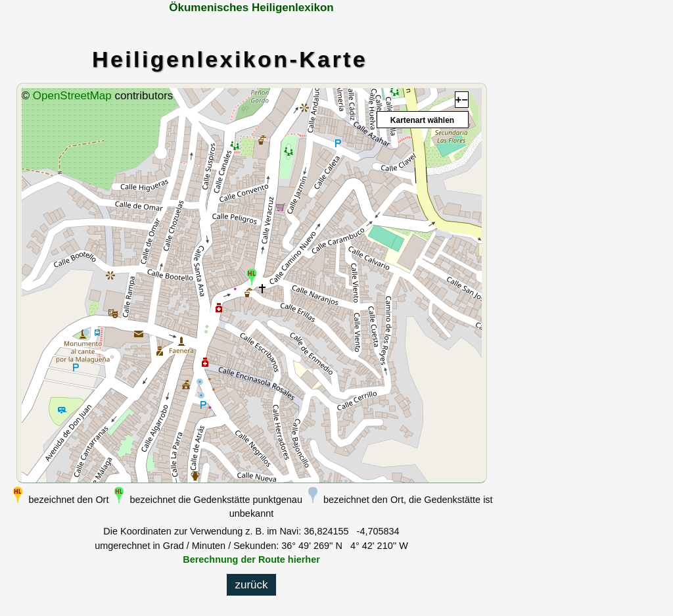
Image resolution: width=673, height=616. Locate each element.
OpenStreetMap (72, 96)
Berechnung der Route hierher (251, 559)
